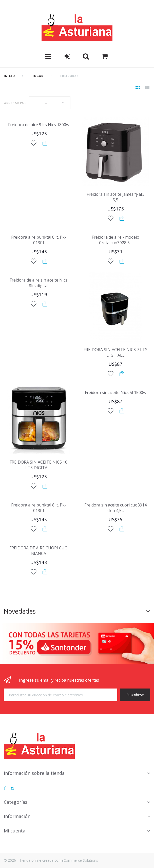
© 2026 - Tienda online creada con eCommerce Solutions (51, 860)
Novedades (20, 611)
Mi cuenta (15, 831)
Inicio (9, 76)
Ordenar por (15, 103)
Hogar (38, 76)
